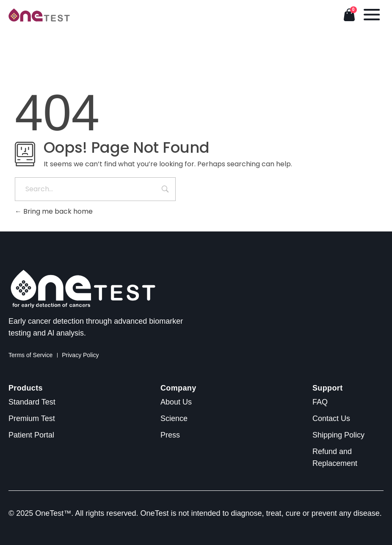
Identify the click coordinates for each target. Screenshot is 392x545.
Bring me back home (54, 211)
